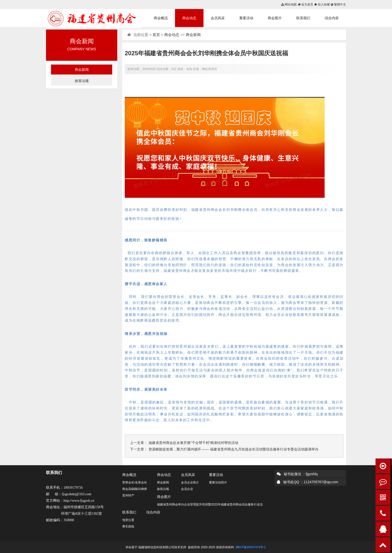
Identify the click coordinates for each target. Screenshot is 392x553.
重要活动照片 (218, 482)
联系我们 (303, 18)
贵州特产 (128, 495)
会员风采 (218, 18)
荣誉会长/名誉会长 (135, 482)
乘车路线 (128, 526)
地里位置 (128, 520)
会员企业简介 (190, 482)
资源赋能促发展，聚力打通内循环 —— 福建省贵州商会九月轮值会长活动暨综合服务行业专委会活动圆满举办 (233, 449)
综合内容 (332, 18)
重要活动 (246, 18)
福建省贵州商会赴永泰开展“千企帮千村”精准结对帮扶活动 (193, 443)
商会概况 (161, 18)
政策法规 (82, 81)
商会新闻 (82, 70)
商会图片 (275, 18)
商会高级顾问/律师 (135, 489)
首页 (156, 35)
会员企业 (187, 489)
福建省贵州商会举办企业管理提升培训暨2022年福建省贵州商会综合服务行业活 (210, 504)
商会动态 (189, 18)
